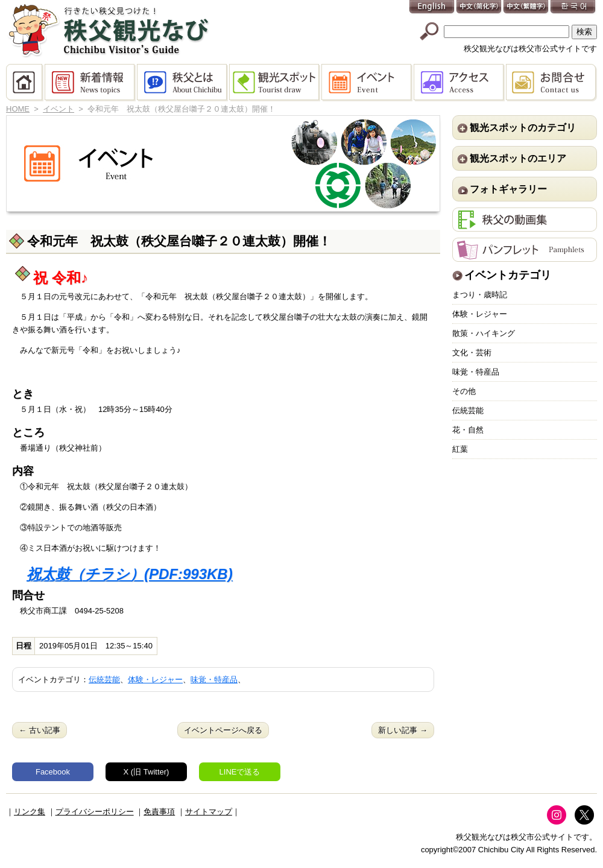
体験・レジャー (155, 680)
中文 (479, 8)
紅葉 (460, 449)
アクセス (460, 83)
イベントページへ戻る (223, 730)
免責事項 (159, 812)
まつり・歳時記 (480, 295)
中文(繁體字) (526, 8)
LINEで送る (240, 772)
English (432, 8)
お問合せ (551, 83)
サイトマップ (209, 812)
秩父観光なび (109, 31)
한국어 (573, 8)
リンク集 (30, 812)
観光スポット (275, 83)
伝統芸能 (104, 680)
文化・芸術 (472, 353)
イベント (368, 83)
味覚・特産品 (214, 680)
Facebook (53, 772)
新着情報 (91, 83)
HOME (25, 83)
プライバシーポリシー (95, 812)
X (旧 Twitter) (147, 772)
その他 (464, 391)
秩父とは (183, 83)
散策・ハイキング (484, 333)
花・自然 (468, 430)
